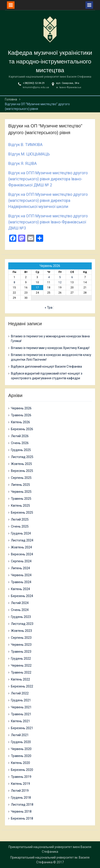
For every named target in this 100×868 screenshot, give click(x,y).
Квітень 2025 (20, 506)
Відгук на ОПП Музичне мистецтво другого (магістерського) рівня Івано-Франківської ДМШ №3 (48, 222)
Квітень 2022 (20, 679)
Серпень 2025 (21, 478)
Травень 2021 (21, 714)
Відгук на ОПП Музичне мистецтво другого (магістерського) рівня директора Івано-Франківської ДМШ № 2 (48, 179)
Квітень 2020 (20, 763)
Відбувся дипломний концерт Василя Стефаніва (46, 366)
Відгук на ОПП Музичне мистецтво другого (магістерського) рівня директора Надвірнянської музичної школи (48, 200)
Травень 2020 (21, 756)
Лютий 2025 (20, 519)
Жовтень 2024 (21, 547)
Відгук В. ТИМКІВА (25, 145)
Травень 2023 (21, 652)
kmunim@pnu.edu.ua (36, 87)
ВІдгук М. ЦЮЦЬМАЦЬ (29, 154)
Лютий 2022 (20, 693)
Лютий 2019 (20, 791)
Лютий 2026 (20, 436)
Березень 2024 (22, 596)
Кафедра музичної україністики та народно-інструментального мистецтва (50, 61)
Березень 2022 (22, 686)
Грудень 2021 (21, 700)
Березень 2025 (22, 513)
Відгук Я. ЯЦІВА (22, 163)
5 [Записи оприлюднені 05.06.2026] (60, 277)
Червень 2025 (21, 492)
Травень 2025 (21, 499)
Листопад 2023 (22, 624)
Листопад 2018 (22, 805)
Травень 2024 (21, 582)
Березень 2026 (22, 429)
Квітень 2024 (20, 589)
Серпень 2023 (21, 638)
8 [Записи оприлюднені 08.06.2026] (14, 282)
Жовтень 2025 (21, 464)
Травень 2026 (21, 415)
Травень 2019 (21, 777)
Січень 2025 (20, 526)
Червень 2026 (21, 408)
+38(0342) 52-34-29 (34, 83)
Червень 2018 (21, 811)
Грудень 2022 (21, 659)
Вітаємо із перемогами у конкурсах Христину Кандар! (50, 348)
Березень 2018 (22, 818)
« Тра (49, 308)
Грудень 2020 (21, 742)
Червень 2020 (21, 749)
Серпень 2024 (21, 561)
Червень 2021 (21, 707)
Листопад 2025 (22, 457)
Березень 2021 (22, 728)
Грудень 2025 (21, 450)
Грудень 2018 (21, 798)
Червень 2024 (21, 575)
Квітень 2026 (20, 422)
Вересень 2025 (22, 471)
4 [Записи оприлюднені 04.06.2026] (49, 277)
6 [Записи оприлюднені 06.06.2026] (72, 277)
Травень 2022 (21, 672)
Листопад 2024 (22, 540)
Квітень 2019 (20, 784)
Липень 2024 (20, 568)
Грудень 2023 (21, 617)
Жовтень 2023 (21, 631)
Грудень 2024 (21, 533)
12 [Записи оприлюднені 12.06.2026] (60, 282)
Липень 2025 (20, 485)
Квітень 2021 (20, 721)
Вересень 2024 (22, 554)
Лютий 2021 (20, 735)
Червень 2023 (21, 645)
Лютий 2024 (20, 603)
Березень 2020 (22, 770)
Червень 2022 (21, 665)
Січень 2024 (20, 610)
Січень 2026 (20, 443)
